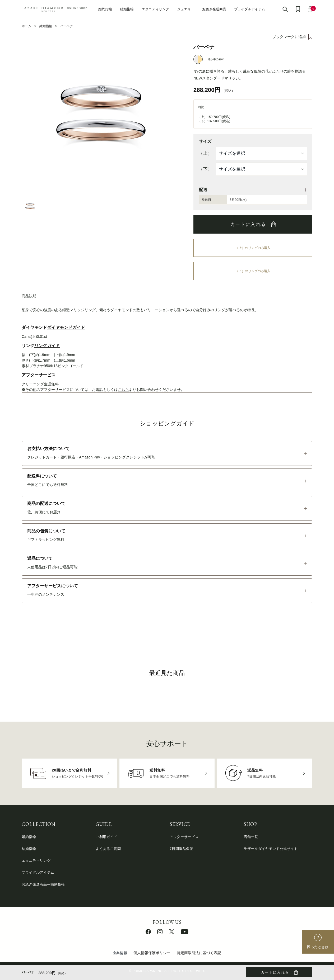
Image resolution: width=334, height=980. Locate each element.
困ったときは (318, 947)
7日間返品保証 (182, 849)
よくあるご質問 (108, 849)
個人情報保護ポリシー (152, 953)
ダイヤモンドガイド (66, 327)
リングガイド (47, 346)
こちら (123, 390)
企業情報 (120, 953)
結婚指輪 (127, 9)
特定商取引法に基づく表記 (199, 953)
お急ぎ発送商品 (214, 9)
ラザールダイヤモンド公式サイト (271, 849)
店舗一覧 (251, 837)
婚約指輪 (105, 9)
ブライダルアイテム (250, 9)
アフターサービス (184, 837)
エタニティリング (155, 9)
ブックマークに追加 (289, 37)
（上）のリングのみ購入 (253, 248)
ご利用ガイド (106, 837)
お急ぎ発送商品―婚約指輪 (43, 884)
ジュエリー (186, 9)
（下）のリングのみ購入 (253, 271)
